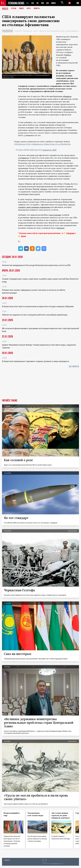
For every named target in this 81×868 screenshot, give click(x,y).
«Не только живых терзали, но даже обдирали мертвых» (61, 815)
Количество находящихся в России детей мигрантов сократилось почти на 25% (36, 265)
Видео (22, 9)
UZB (48, 3)
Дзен (23, 236)
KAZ (28, 3)
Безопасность (28, 31)
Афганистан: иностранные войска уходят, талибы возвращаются (59, 31)
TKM (43, 3)
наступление (55, 215)
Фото (30, 9)
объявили (67, 96)
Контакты (7, 860)
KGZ (33, 3)
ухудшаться (23, 158)
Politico (68, 55)
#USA (28, 144)
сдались (39, 171)
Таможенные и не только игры (35, 814)
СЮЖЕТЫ (38, 9)
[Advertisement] (40, 384)
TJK (38, 3)
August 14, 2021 (50, 150)
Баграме (61, 228)
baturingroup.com (56, 864)
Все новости (74, 367)
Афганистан (18, 31)
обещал (44, 189)
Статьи (14, 9)
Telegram (70, 233)
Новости (5, 9)
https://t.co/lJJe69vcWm (60, 144)
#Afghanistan (37, 144)
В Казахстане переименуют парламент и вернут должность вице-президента (36, 361)
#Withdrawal (20, 144)
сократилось (68, 109)
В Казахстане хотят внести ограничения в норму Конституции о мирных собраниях (38, 306)
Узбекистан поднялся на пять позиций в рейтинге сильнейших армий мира (35, 315)
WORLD (54, 3)
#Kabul (47, 144)
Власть (36, 31)
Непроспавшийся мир (11, 814)
